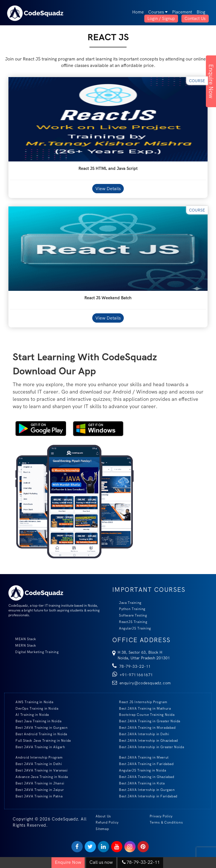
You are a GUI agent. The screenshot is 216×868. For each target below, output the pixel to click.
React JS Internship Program (140, 702)
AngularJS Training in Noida (139, 770)
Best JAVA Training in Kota (139, 783)
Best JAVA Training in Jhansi (37, 783)
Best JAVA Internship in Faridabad (145, 796)
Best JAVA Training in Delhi (35, 764)
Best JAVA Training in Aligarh (37, 747)
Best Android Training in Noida (38, 734)
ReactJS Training (130, 622)
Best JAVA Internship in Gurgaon (144, 790)
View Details (108, 189)
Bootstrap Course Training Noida (143, 715)
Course (197, 81)
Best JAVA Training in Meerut (140, 757)
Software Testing (130, 615)
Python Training (129, 609)
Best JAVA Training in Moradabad (144, 728)
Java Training (127, 603)
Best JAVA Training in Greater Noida (146, 721)
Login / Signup (161, 19)
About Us (103, 816)
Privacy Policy (161, 816)
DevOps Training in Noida (33, 708)
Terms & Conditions (166, 822)
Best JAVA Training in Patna (36, 796)
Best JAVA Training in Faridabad (143, 764)
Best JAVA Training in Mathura (141, 708)
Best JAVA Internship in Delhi (141, 734)
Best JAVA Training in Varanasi (38, 770)
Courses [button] (158, 12)
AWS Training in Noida (31, 702)
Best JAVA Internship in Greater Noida (148, 747)
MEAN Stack (22, 639)
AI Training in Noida (29, 715)
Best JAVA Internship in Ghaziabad (145, 740)
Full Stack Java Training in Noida (40, 740)
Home (138, 12)
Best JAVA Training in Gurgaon (38, 728)
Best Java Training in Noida (35, 721)
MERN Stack (22, 645)
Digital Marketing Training (34, 652)
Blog (201, 12)
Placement (182, 12)
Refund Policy (107, 822)
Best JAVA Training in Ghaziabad (143, 777)
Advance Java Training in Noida (38, 777)
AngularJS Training (132, 628)
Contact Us (195, 19)
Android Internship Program (36, 757)
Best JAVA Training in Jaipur (36, 790)
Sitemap (102, 829)
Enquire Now (211, 81)
